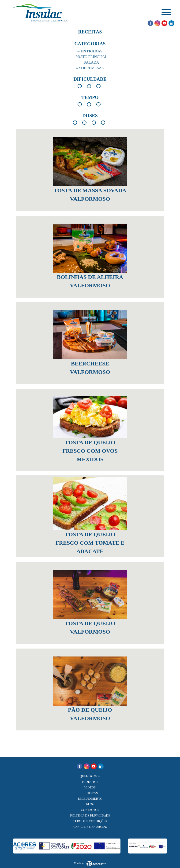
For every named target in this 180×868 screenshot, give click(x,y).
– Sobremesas (90, 68)
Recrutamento (90, 798)
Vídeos (90, 787)
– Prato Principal (90, 57)
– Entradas (90, 51)
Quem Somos (90, 776)
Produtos (90, 782)
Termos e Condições (90, 821)
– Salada (90, 62)
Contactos (90, 810)
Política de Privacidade (90, 815)
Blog (90, 804)
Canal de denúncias (90, 826)
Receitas (90, 793)
